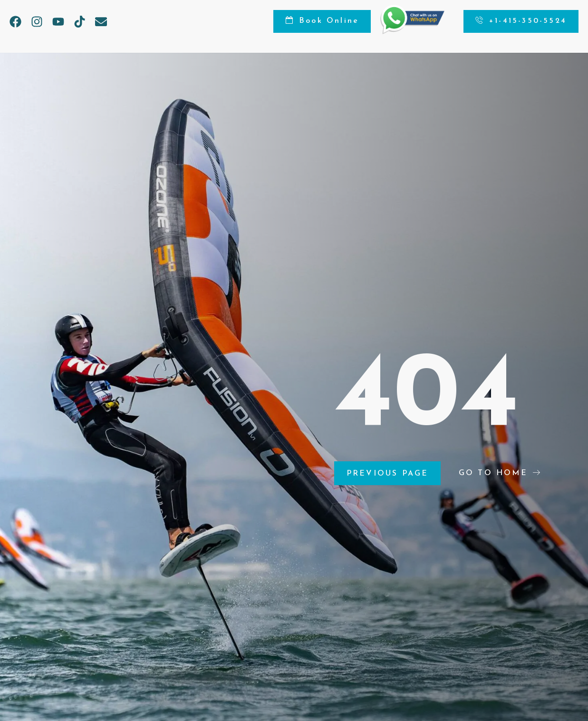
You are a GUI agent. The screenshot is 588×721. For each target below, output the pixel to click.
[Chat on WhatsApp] (412, 32)
